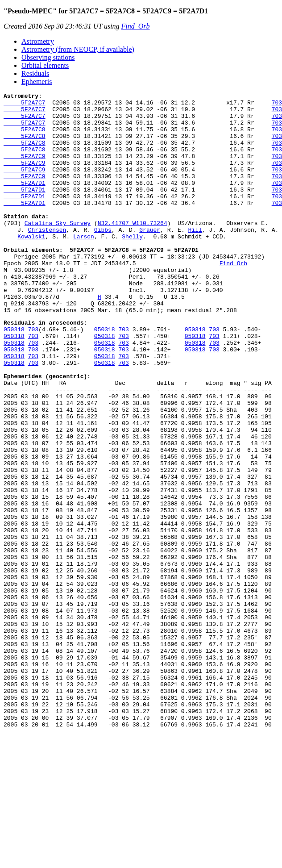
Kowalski (31, 266)
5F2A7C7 (25, 105)
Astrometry (38, 41)
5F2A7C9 (25, 169)
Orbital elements (45, 65)
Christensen (47, 258)
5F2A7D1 (25, 201)
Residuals (35, 73)
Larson (84, 266)
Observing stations (48, 57)
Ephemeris (37, 81)
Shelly (132, 266)
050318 (14, 376)
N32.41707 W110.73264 (133, 250)
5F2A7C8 (25, 137)
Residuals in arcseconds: (45, 368)
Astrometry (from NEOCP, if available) (78, 49)
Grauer (150, 258)
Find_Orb (136, 26)
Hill (195, 258)
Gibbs (103, 258)
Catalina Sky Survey (58, 250)
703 (33, 376)
